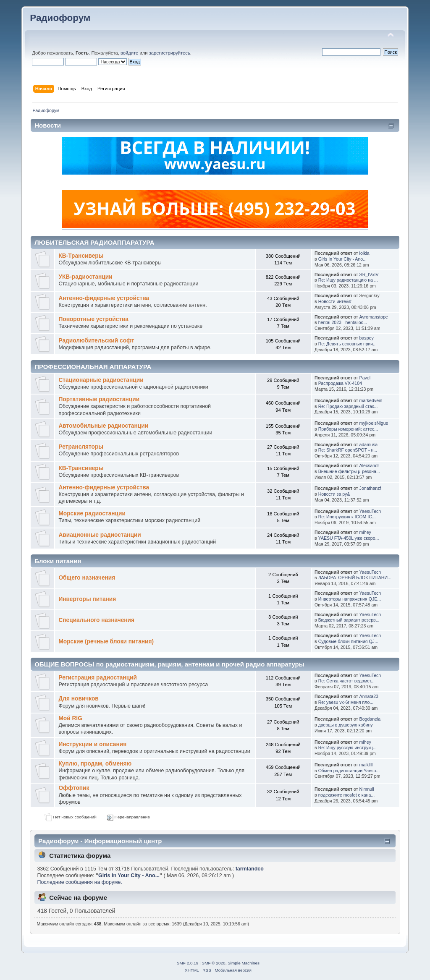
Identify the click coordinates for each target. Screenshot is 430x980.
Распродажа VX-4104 (340, 383)
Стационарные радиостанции (101, 380)
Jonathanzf (370, 488)
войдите (129, 53)
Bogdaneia (370, 719)
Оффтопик (74, 788)
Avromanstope (374, 317)
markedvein (371, 400)
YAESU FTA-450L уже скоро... (349, 538)
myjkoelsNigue (374, 423)
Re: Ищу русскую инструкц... (347, 747)
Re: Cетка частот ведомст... (346, 681)
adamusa (369, 444)
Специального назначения (96, 620)
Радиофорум (60, 18)
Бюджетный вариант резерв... (349, 620)
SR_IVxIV (369, 274)
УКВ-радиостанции (85, 277)
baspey (367, 338)
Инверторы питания (87, 599)
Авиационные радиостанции (100, 535)
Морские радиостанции (92, 514)
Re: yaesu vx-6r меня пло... (346, 702)
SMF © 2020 (214, 963)
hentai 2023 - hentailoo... (343, 322)
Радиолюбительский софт (96, 341)
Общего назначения (87, 578)
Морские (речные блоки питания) (106, 642)
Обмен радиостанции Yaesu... (349, 771)
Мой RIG (70, 718)
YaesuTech (370, 511)
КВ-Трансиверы (81, 256)
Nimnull (367, 789)
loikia (364, 253)
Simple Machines (244, 963)
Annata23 (369, 696)
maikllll (366, 765)
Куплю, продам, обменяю (95, 764)
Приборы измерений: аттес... (348, 429)
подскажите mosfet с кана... (347, 795)
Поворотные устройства (93, 319)
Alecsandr (369, 465)
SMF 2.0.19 (188, 963)
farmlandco (250, 869)
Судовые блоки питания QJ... (348, 641)
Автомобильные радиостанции (103, 426)
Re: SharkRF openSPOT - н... (348, 450)
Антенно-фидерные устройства (104, 298)
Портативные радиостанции (99, 399)
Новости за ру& (334, 494)
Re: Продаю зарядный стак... (348, 406)
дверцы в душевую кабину (346, 725)
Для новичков (78, 699)
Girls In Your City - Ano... (342, 259)
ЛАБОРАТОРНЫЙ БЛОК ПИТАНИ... (355, 578)
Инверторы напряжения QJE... (350, 599)
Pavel (365, 378)
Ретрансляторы (81, 447)
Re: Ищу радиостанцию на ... (348, 280)
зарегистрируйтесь (170, 53)
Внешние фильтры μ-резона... (349, 471)
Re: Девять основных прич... (347, 344)
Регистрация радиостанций (98, 678)
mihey (365, 532)
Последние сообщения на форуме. (79, 882)
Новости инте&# (335, 301)
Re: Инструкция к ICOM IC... (347, 517)
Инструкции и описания (92, 744)
